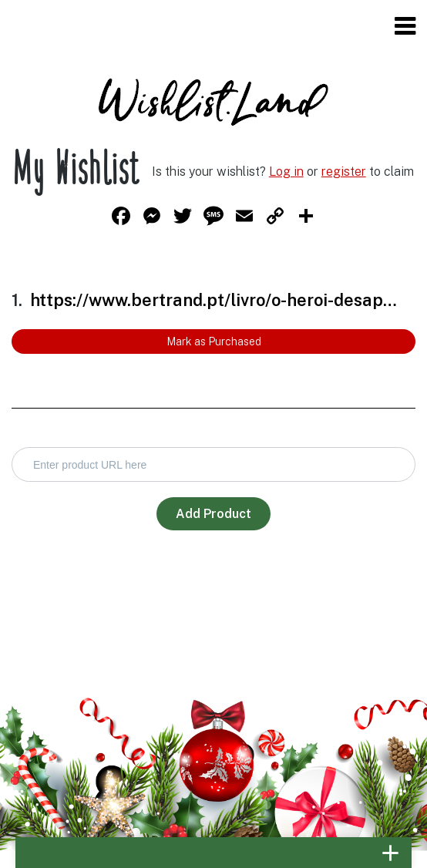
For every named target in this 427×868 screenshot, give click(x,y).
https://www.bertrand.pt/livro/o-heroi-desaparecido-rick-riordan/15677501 (215, 300)
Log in (286, 172)
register (344, 172)
